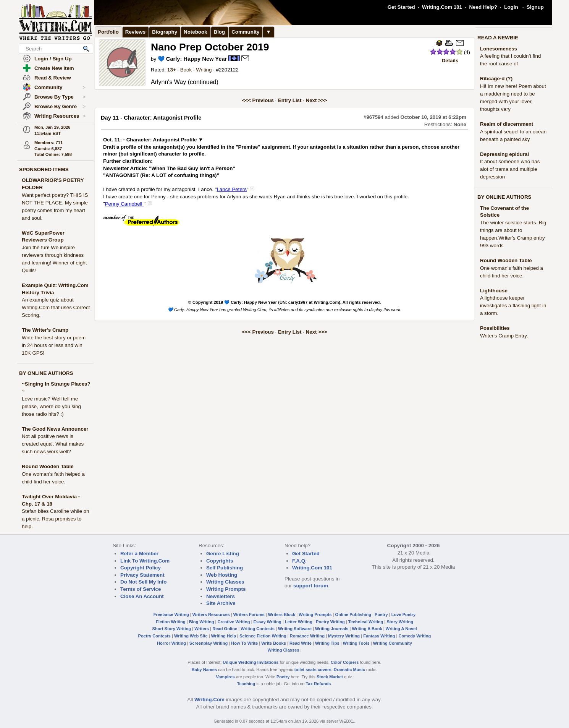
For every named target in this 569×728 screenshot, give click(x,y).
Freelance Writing (171, 615)
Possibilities (495, 328)
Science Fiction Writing (263, 636)
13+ (172, 70)
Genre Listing (223, 554)
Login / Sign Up (53, 59)
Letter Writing (299, 622)
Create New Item (54, 68)
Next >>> (317, 100)
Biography (165, 32)
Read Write (301, 643)
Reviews (135, 32)
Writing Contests (258, 629)
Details (450, 61)
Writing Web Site (191, 636)
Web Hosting (222, 575)
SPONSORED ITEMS (44, 169)
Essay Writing (268, 622)
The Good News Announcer (55, 429)
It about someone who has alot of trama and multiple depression (510, 169)
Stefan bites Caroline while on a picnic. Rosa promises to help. (55, 519)
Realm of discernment (507, 124)
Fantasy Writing (379, 636)
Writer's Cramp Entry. (504, 336)
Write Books (274, 643)
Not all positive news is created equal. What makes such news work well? (53, 444)
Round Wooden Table (48, 466)
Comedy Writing (415, 636)
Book (186, 70)
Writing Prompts (226, 589)
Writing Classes (225, 582)
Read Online (225, 629)
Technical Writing (366, 622)
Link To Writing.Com (145, 561)
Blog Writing (202, 622)
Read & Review (53, 78)
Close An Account (142, 596)
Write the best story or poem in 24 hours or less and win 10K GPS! (54, 345)
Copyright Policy (141, 568)
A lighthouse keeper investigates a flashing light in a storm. (513, 306)
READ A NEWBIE (498, 38)
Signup (535, 7)
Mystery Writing (344, 636)
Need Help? (483, 7)
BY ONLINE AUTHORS (46, 373)
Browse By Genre (60, 107)
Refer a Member (139, 554)
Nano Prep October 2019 (210, 47)
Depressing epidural (504, 154)
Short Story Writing (171, 629)
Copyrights (220, 561)
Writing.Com (209, 700)
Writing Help (224, 636)
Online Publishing (353, 615)
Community (60, 88)
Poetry (381, 615)
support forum (311, 586)
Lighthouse (494, 291)
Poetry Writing (330, 622)
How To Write (244, 643)
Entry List (290, 100)
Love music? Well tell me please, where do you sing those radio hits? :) (51, 406)
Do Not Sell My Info (143, 582)
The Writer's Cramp (45, 330)
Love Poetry (404, 615)
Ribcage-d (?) (496, 79)
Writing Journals (332, 629)
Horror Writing (171, 643)
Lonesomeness (499, 49)
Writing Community (393, 643)
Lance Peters (232, 189)
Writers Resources (211, 615)
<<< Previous (258, 100)
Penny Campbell (124, 204)
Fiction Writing (171, 622)
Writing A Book (367, 629)
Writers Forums (249, 615)
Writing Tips (327, 643)
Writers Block (282, 615)
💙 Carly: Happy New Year (192, 59)
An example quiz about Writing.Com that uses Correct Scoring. (56, 307)
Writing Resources (60, 116)
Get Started (401, 7)
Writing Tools (356, 643)
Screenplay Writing (209, 643)
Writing (204, 70)
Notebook (195, 32)
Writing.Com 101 (442, 7)
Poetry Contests (154, 636)
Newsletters (221, 596)
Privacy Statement (142, 575)
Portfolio (108, 32)
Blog (220, 32)
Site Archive (221, 603)
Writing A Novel (401, 629)
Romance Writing (307, 636)
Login (511, 7)
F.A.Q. (299, 561)
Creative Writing (234, 622)
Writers (202, 629)
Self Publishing (225, 568)
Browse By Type (60, 97)
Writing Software (295, 629)
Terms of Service (141, 589)
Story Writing (400, 622)
